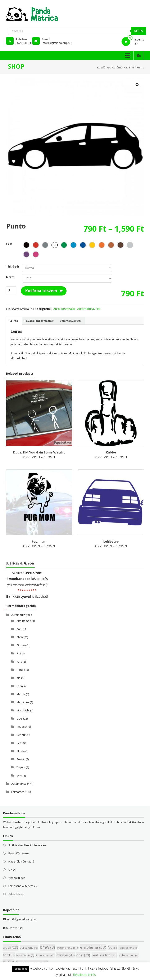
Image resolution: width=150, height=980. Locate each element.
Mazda (21, 694)
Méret (10, 277)
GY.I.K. (12, 870)
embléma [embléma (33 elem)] (93, 947)
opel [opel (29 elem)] (83, 955)
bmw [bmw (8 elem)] (47, 947)
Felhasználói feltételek (23, 886)
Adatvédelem (17, 894)
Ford (19, 662)
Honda (21, 670)
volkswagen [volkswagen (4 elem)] (129, 955)
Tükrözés (13, 266)
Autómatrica (86, 309)
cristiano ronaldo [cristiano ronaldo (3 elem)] (67, 948)
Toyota (21, 767)
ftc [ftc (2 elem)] (31, 955)
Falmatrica (18, 792)
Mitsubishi (23, 710)
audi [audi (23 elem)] (11, 947)
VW (19, 775)
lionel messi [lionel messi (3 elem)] (45, 955)
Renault (21, 735)
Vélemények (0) (70, 321)
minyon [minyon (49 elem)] (65, 955)
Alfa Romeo (24, 621)
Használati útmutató (21, 861)
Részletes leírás (85, 975)
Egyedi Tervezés (19, 853)
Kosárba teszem (41, 291)
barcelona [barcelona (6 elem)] (29, 947)
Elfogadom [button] (21, 969)
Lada (20, 686)
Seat (19, 743)
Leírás (14, 321)
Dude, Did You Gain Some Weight (39, 452)
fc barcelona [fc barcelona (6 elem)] (128, 948)
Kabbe (111, 452)
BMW (20, 637)
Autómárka (119, 67)
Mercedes (23, 702)
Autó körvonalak (64, 309)
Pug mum (39, 541)
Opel (20, 719)
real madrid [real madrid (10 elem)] (104, 955)
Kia (19, 678)
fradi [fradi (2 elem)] (21, 955)
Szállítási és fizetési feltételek (27, 845)
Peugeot (22, 727)
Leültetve (111, 541)
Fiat (132, 67)
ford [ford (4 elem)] (9, 955)
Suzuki (21, 759)
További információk (39, 321)
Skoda (21, 751)
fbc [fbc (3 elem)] (112, 947)
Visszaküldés (17, 878)
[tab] (14, 321)
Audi (19, 629)
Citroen (21, 645)
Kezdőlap (103, 67)
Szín (9, 244)
